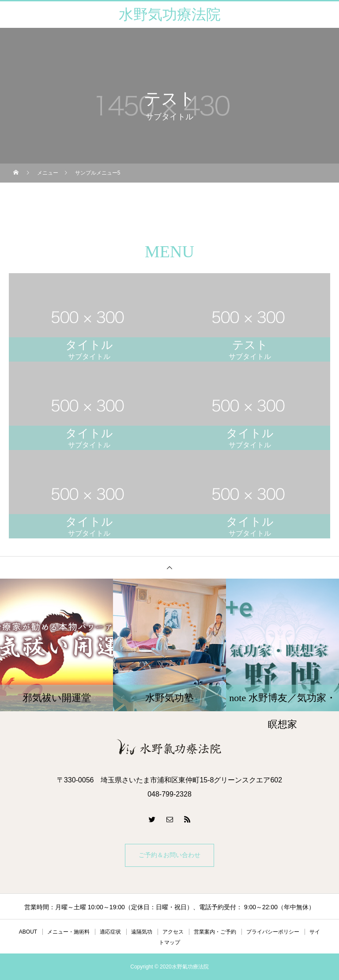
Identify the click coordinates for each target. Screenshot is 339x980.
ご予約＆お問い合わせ (169, 855)
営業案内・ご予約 (215, 932)
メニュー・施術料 (68, 932)
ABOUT (28, 932)
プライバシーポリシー (273, 932)
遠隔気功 (142, 932)
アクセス (173, 932)
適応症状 (110, 932)
